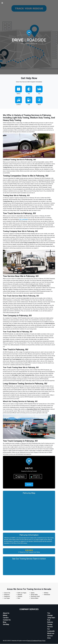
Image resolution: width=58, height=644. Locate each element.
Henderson (7, 597)
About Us (6, 613)
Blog (5, 622)
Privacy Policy (42, 641)
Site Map (6, 625)
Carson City (7, 593)
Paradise (20, 597)
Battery (19, 94)
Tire (29, 94)
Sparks (33, 593)
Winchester (47, 595)
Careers (6, 618)
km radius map (29, 512)
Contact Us (7, 620)
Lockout (19, 105)
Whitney (46, 593)
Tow (39, 94)
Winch (39, 105)
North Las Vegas (22, 593)
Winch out (51, 634)
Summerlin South (35, 597)
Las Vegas (7, 598)
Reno (19, 598)
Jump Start (51, 618)
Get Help (29, 485)
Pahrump (20, 595)
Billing (5, 616)
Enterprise (7, 595)
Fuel (29, 105)
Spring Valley (34, 595)
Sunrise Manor (35, 598)
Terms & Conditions (32, 641)
